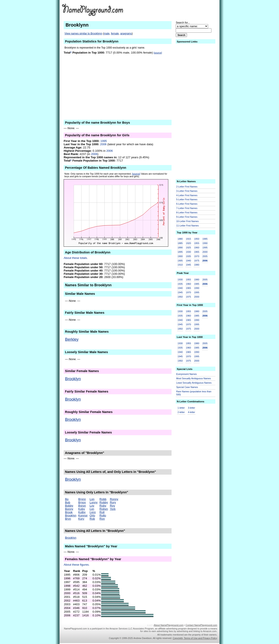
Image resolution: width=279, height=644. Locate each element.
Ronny (114, 499)
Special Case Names (187, 387)
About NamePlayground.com (168, 625)
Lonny (94, 502)
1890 (180, 248)
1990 (205, 243)
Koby (82, 509)
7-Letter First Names (187, 208)
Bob (68, 502)
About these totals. (76, 258)
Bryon (82, 502)
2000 (205, 252)
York (113, 509)
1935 (188, 256)
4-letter (191, 412)
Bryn (68, 519)
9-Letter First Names (187, 217)
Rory (113, 502)
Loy (92, 506)
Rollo (103, 515)
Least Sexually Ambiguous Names (194, 383)
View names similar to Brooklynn (83, 34)
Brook (69, 512)
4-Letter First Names (187, 195)
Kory (81, 519)
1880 (180, 239)
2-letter (181, 412)
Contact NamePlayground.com (201, 625)
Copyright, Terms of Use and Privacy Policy (195, 638)
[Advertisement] (183, 10)
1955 (197, 243)
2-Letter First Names (187, 187)
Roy (112, 506)
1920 (188, 243)
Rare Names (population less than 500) (194, 393)
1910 (180, 265)
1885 (180, 243)
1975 (197, 261)
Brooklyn (73, 379)
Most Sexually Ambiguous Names (194, 378)
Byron (82, 506)
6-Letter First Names (187, 204)
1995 (104, 141)
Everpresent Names (187, 374)
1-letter (181, 408)
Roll (102, 512)
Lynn (93, 512)
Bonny (69, 509)
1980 (197, 265)
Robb (103, 499)
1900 (180, 256)
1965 (197, 252)
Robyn (104, 509)
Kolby (82, 512)
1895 (180, 252)
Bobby (69, 506)
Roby (103, 506)
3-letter (191, 408)
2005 (205, 256)
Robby (104, 502)
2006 (103, 144)
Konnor (83, 515)
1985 (205, 239)
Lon (92, 499)
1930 (188, 252)
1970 (197, 256)
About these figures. (77, 565)
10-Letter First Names (188, 221)
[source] (158, 53)
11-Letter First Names (188, 226)
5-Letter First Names (187, 199)
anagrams (126, 34)
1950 (197, 239)
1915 (188, 239)
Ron (102, 519)
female (115, 34)
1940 (188, 261)
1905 (180, 261)
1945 (188, 265)
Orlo (92, 515)
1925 (188, 248)
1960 (197, 248)
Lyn (92, 509)
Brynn (82, 499)
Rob (92, 519)
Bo (67, 499)
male (107, 34)
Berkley (72, 339)
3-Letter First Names (187, 191)
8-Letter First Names (187, 212)
